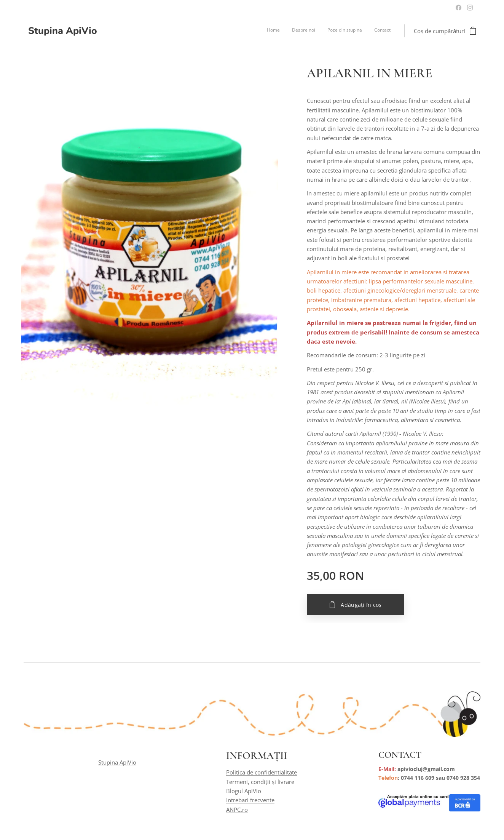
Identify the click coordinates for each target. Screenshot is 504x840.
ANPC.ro (237, 810)
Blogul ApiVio (244, 791)
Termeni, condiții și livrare (260, 782)
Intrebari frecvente (250, 800)
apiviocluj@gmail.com (426, 769)
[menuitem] (356, 31)
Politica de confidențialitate (262, 773)
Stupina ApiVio (117, 763)
